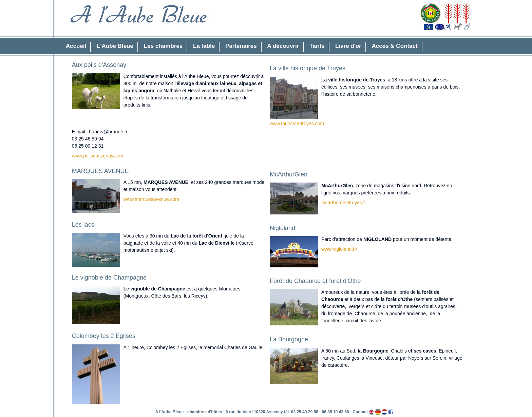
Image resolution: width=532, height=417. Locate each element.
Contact (360, 412)
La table (204, 46)
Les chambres (163, 46)
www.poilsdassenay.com (98, 156)
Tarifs (317, 46)
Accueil (76, 46)
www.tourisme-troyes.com (297, 124)
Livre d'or (348, 46)
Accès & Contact (395, 46)
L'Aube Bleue (115, 46)
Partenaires (241, 46)
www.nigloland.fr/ (339, 249)
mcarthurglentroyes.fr (344, 203)
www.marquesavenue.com (151, 199)
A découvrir (283, 46)
